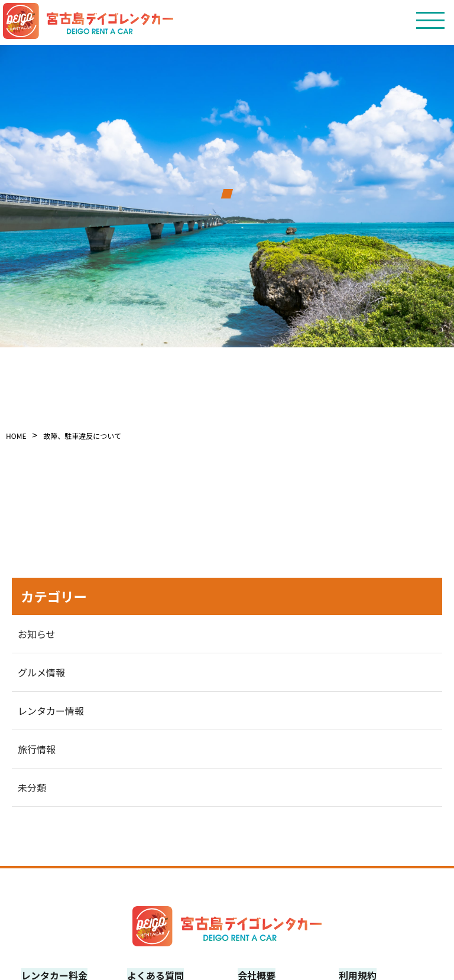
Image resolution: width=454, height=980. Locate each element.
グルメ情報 (41, 672)
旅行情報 (37, 749)
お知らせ (37, 634)
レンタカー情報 (51, 711)
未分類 (32, 787)
